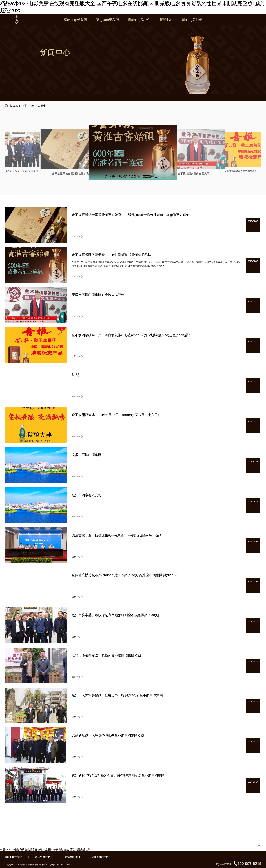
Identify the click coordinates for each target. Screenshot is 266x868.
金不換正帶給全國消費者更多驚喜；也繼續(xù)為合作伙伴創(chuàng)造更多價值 (73, 174)
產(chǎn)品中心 (139, 22)
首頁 (32, 106)
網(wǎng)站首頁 (75, 22)
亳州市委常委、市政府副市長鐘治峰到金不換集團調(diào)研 (24, 171)
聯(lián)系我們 (192, 22)
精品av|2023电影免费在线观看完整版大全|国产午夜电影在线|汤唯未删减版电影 (45, 849)
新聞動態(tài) (72, 857)
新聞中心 (166, 22)
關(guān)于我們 (108, 22)
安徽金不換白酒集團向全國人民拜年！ (193, 174)
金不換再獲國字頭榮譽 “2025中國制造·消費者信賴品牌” (133, 177)
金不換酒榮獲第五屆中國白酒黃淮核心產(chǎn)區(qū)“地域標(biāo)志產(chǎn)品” (242, 171)
